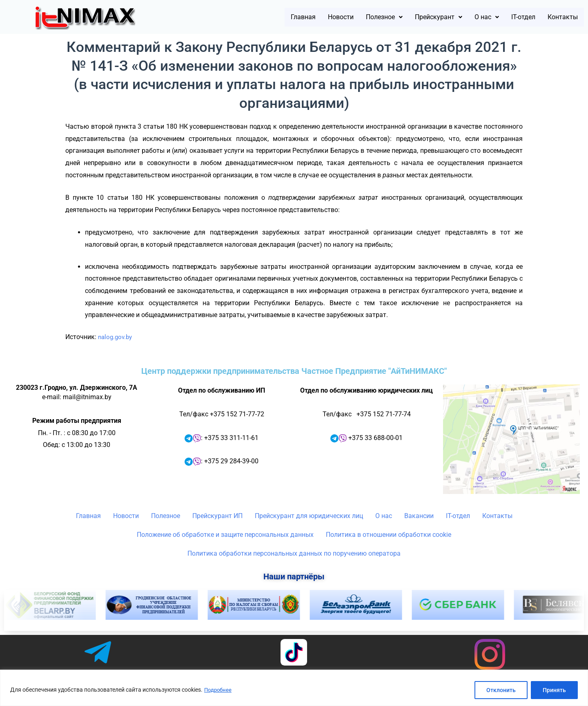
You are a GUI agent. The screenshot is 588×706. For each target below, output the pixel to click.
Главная (255, 17)
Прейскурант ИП (217, 516)
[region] (294, 688)
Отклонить (501, 690)
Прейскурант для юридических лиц (309, 516)
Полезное (350, 17)
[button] (350, 17)
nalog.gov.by (116, 337)
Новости (299, 17)
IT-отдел (512, 17)
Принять (554, 690)
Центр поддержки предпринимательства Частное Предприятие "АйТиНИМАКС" (294, 371)
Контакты (559, 17)
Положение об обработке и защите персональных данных (225, 535)
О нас (469, 17)
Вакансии (419, 516)
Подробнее (219, 690)
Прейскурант (414, 17)
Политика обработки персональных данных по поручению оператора (294, 553)
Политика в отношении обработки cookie (389, 535)
